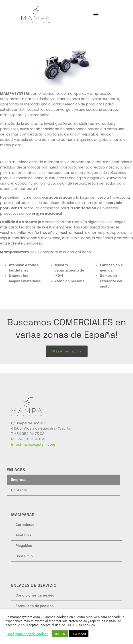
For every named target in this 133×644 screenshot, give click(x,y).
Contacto (19, 490)
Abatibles (23, 535)
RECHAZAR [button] (79, 634)
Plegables (24, 546)
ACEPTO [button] (60, 634)
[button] (96, 14)
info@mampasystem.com (33, 444)
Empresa (18, 480)
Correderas (25, 525)
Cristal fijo (24, 556)
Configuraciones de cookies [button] (28, 634)
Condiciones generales (35, 595)
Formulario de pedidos (35, 606)
